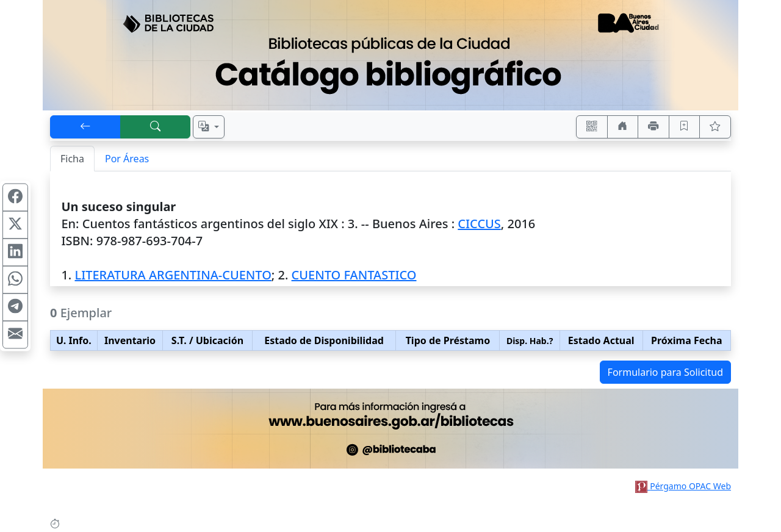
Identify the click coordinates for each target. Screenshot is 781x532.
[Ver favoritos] (715, 127)
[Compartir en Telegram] (15, 307)
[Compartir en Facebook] (15, 198)
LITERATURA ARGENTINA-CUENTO (173, 275)
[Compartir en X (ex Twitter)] (15, 225)
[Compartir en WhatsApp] (15, 280)
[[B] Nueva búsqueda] (156, 127)
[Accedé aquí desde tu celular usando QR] (592, 127)
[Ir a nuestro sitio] (623, 127)
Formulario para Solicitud (665, 372)
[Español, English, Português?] (209, 127)
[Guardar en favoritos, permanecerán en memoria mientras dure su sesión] (685, 127)
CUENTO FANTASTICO (354, 275)
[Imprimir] (653, 127)
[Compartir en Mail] (15, 335)
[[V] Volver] (85, 127)
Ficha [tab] (72, 159)
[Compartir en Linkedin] (15, 253)
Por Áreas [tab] (127, 159)
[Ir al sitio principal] (390, 55)
